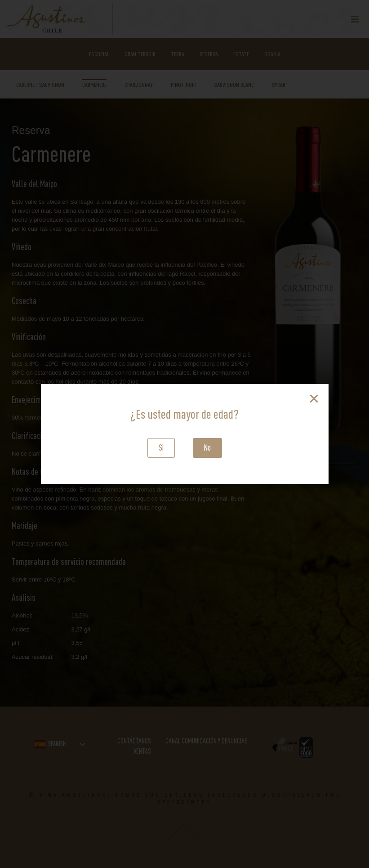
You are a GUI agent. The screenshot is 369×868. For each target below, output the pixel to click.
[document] (184, 434)
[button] (161, 448)
